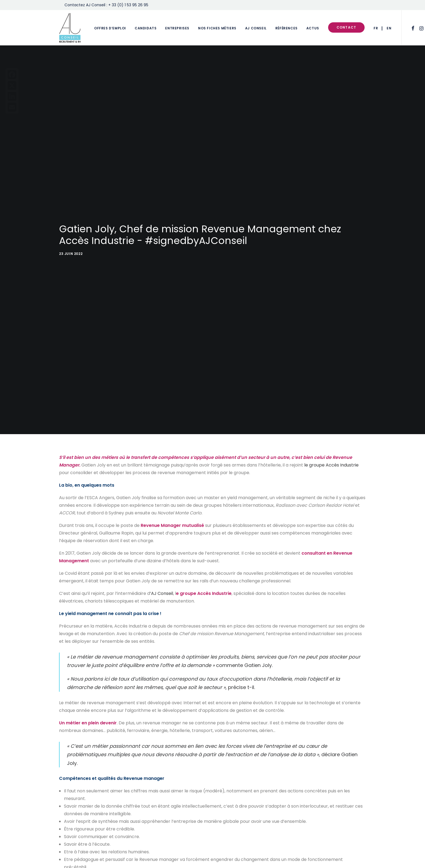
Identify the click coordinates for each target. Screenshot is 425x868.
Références (287, 28)
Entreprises (177, 28)
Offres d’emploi (110, 28)
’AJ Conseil (161, 580)
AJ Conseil (256, 28)
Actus (313, 28)
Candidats (146, 28)
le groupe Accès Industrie (331, 451)
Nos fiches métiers (217, 28)
